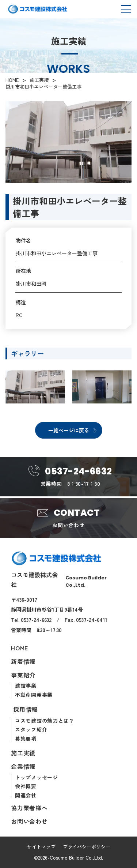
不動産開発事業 (34, 695)
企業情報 (23, 767)
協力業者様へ (29, 808)
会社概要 (26, 786)
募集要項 (26, 739)
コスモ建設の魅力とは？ (45, 721)
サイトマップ (41, 847)
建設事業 (26, 686)
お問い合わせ (29, 822)
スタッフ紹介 (31, 730)
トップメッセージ (37, 778)
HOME (12, 80)
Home (20, 648)
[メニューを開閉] (126, 9)
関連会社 (26, 796)
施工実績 (39, 80)
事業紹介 (23, 675)
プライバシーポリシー (87, 847)
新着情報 (23, 662)
